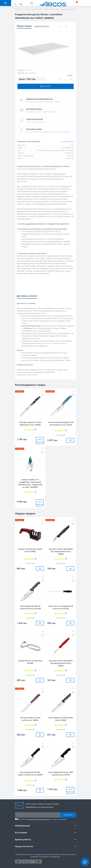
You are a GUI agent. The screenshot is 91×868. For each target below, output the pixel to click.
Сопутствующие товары (34, 9)
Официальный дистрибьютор (40, 99)
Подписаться (68, 815)
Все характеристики (67, 141)
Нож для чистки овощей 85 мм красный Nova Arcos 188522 (61, 663)
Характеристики (42, 26)
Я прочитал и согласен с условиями (43, 819)
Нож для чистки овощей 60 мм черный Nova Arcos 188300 (61, 551)
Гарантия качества (35, 119)
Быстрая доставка (34, 109)
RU (21, 4)
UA (15, 4)
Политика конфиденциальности (39, 819)
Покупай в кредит (34, 129)
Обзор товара (24, 26)
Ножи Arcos (19, 9)
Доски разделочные (52, 9)
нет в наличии (40, 441)
